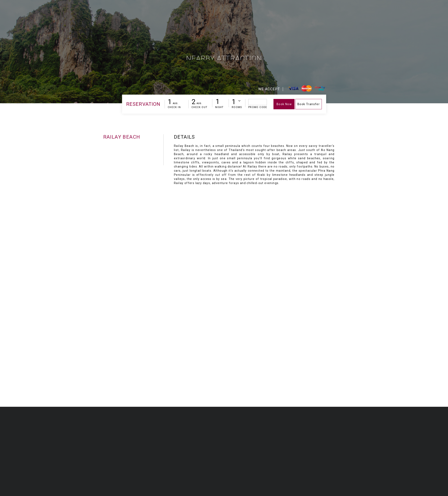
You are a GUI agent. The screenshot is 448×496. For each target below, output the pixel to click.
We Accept (269, 89)
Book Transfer (309, 104)
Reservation (143, 104)
